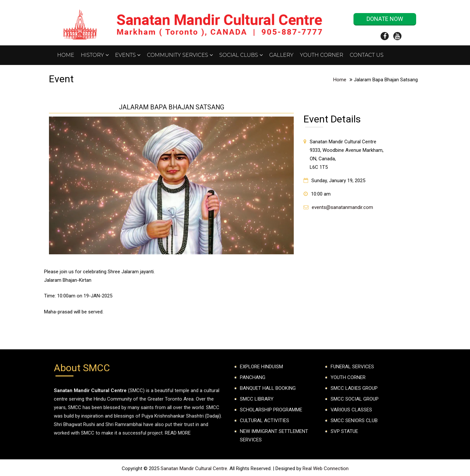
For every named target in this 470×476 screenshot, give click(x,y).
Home (66, 55)
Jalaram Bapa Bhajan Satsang (172, 107)
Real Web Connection (326, 468)
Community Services (180, 55)
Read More (178, 433)
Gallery (281, 55)
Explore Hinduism (261, 367)
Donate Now (385, 19)
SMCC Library (257, 399)
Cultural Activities (265, 420)
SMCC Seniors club (354, 420)
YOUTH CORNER (348, 377)
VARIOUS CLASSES (351, 410)
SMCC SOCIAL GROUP (355, 399)
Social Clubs (241, 55)
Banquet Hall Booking (268, 388)
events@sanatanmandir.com (342, 207)
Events (128, 55)
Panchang (253, 377)
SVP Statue (344, 431)
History (94, 55)
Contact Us (367, 55)
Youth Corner (321, 55)
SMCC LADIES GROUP (354, 388)
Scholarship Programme (271, 410)
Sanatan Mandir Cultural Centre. (195, 468)
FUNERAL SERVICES (352, 367)
